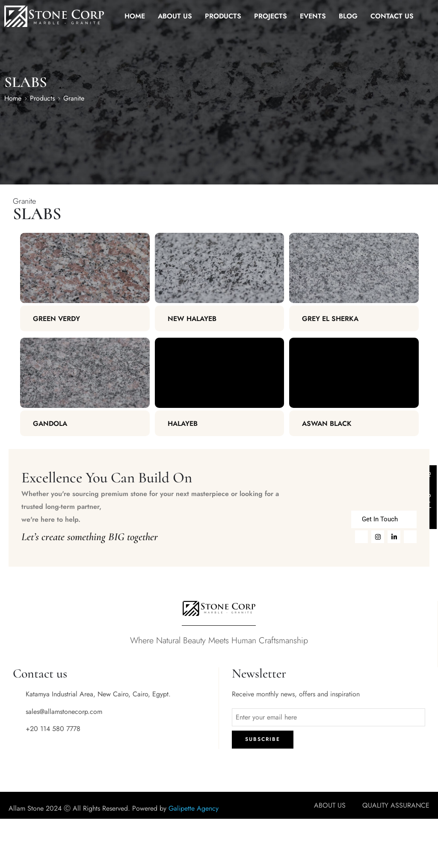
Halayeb (183, 424)
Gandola (50, 424)
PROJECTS (271, 16)
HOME (135, 16)
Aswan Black (327, 424)
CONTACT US (392, 16)
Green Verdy (56, 319)
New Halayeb (192, 319)
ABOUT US (175, 16)
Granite (74, 98)
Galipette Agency (194, 808)
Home (13, 98)
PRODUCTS (223, 16)
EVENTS (313, 16)
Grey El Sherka (330, 319)
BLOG (348, 16)
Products (42, 98)
